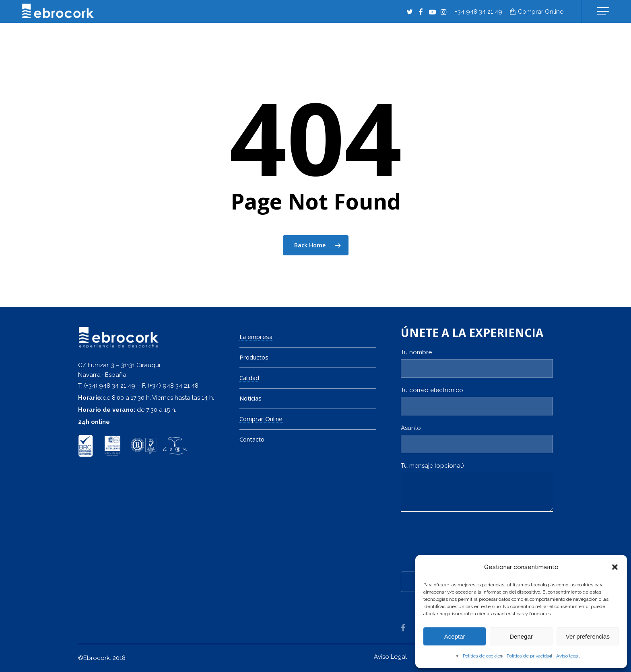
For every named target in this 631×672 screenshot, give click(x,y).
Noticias (251, 398)
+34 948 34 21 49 (478, 12)
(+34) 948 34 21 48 (173, 386)
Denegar (521, 636)
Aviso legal (568, 656)
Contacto (252, 439)
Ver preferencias (588, 636)
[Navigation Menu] (604, 11)
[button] (615, 567)
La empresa (256, 337)
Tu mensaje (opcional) (477, 489)
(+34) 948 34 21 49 (110, 386)
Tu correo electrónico (477, 401)
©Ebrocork (94, 658)
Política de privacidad (529, 656)
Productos (254, 357)
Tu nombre (477, 363)
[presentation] (462, 544)
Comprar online (541, 12)
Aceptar (455, 636)
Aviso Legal (390, 657)
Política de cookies (483, 656)
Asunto (477, 439)
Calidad (249, 378)
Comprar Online (261, 419)
